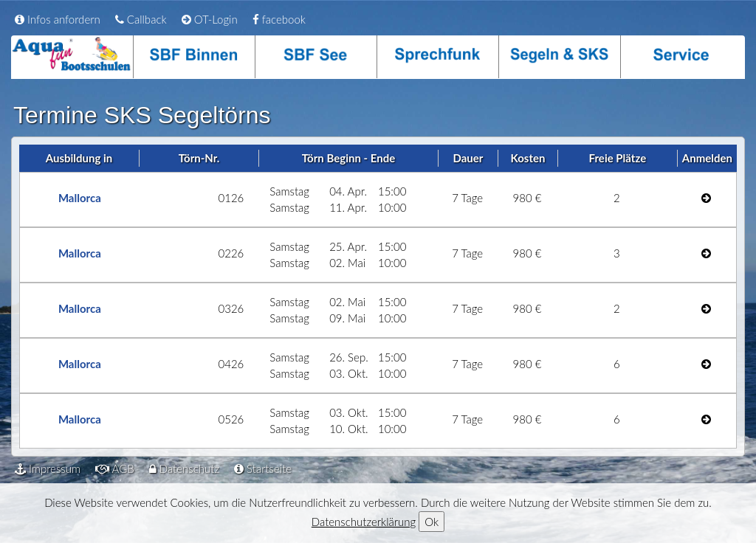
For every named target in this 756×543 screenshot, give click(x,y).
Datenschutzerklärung (364, 522)
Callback (141, 19)
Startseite (263, 468)
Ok (432, 522)
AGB (115, 468)
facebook (279, 19)
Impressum (48, 468)
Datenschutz (184, 468)
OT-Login (210, 19)
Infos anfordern (58, 19)
